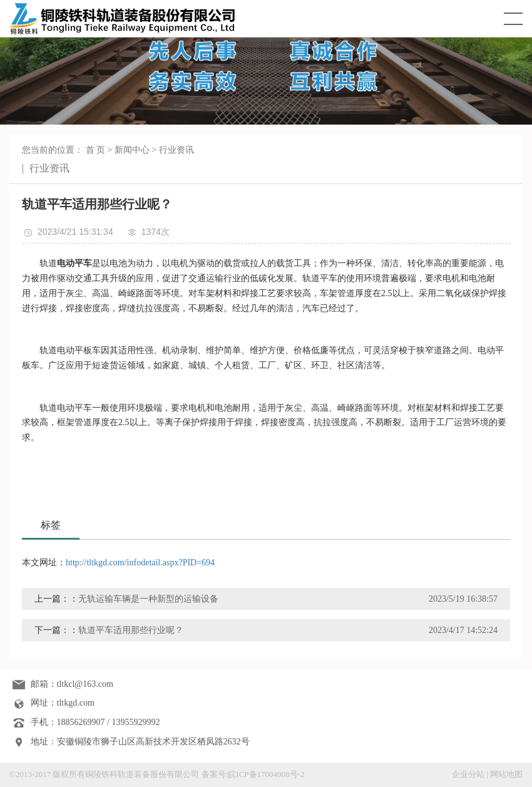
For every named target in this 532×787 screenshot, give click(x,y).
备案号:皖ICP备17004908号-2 (253, 774)
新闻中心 (132, 150)
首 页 (96, 150)
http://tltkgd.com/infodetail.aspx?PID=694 (140, 563)
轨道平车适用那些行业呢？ (131, 630)
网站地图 (506, 774)
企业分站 (468, 774)
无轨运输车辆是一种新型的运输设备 (148, 599)
